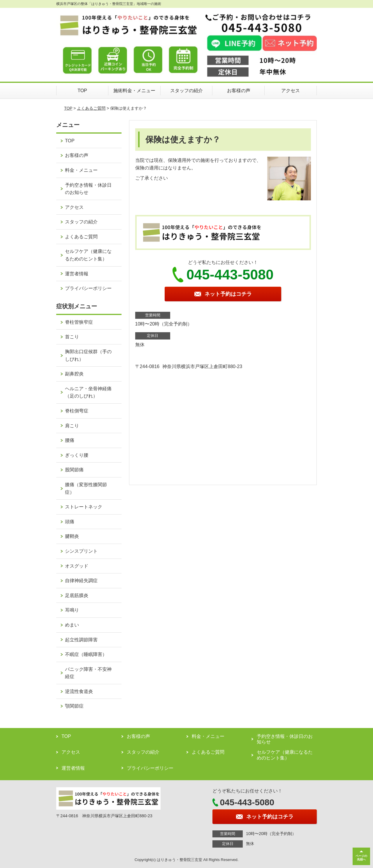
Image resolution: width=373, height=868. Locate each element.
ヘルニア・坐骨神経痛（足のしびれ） (88, 392)
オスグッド (77, 566)
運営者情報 (77, 274)
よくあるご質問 (91, 108)
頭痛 (70, 522)
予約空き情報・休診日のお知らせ (88, 189)
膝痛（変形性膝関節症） (86, 488)
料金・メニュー (81, 170)
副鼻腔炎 (74, 374)
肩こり (72, 426)
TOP (82, 91)
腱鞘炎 (72, 536)
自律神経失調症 (81, 581)
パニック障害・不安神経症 (88, 673)
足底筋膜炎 (77, 595)
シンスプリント (81, 551)
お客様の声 (239, 91)
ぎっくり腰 (77, 455)
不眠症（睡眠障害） (86, 654)
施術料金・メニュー (134, 91)
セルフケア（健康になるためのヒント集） (88, 255)
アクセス (291, 91)
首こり (72, 337)
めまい (72, 625)
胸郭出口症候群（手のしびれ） (88, 355)
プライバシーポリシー (88, 288)
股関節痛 (74, 470)
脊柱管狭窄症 (79, 322)
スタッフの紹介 (186, 91)
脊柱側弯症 (77, 411)
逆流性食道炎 (79, 691)
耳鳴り (72, 610)
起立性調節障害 (81, 640)
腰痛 (70, 440)
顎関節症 (74, 706)
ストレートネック (84, 507)
